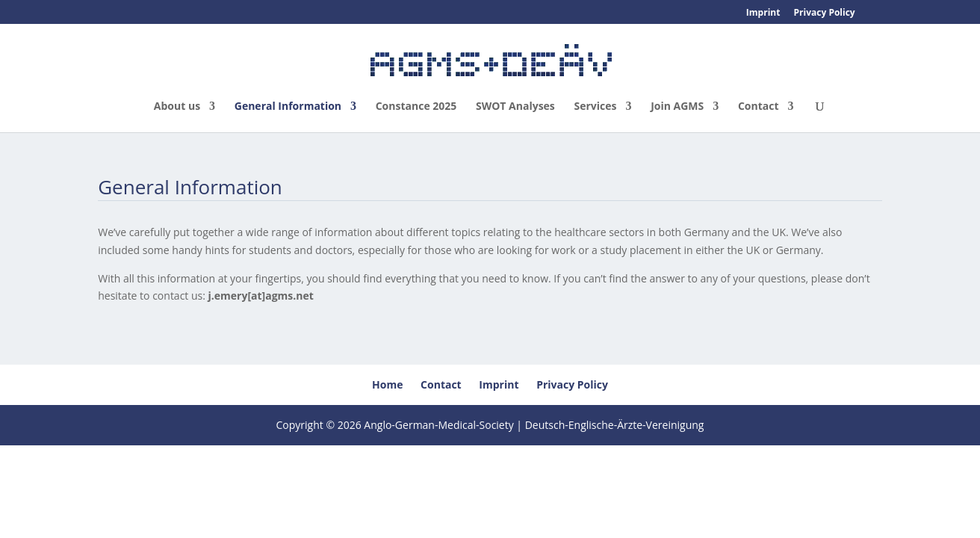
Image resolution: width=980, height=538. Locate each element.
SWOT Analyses (515, 107)
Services (595, 107)
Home (387, 384)
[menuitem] (875, 15)
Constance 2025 (416, 107)
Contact (759, 107)
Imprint (763, 13)
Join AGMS (677, 107)
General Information (288, 107)
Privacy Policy (825, 13)
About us (177, 107)
